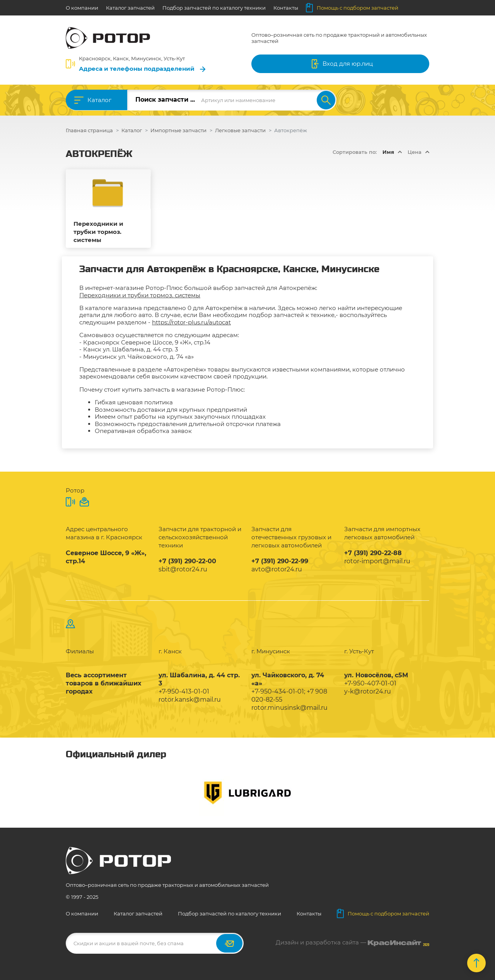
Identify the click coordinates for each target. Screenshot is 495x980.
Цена (415, 152)
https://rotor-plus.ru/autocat (191, 322)
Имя (388, 152)
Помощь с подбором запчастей (352, 8)
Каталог (99, 100)
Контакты (286, 8)
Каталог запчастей (130, 8)
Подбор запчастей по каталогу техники (214, 8)
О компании (82, 8)
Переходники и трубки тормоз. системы (98, 232)
